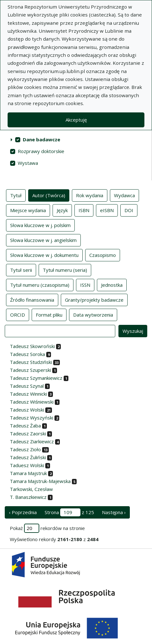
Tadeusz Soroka (27, 354)
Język (62, 210)
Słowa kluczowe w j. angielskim (43, 240)
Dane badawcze (41, 139)
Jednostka (112, 285)
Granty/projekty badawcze (94, 299)
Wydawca (124, 195)
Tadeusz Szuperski (30, 370)
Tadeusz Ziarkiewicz (32, 441)
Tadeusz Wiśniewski (32, 402)
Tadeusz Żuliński (28, 457)
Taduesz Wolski (27, 465)
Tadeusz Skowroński (32, 346)
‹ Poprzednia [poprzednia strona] (23, 512)
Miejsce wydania (28, 210)
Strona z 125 (69, 512)
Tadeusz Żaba (25, 426)
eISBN (107, 210)
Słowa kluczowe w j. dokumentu (44, 255)
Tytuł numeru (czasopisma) (40, 285)
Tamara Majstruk (28, 473)
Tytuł (16, 195)
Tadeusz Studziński (31, 362)
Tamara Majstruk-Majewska (40, 481)
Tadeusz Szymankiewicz (36, 378)
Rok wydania (90, 195)
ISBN (84, 210)
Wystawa (28, 163)
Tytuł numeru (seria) (65, 270)
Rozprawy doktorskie (41, 151)
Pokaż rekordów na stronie (47, 528)
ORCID (18, 314)
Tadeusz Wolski (27, 410)
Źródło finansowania (32, 299)
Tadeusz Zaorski (28, 433)
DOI (129, 210)
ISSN (85, 285)
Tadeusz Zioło (25, 449)
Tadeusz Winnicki (28, 394)
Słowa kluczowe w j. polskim (40, 225)
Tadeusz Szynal (27, 386)
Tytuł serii (21, 270)
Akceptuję (76, 120)
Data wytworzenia (93, 314)
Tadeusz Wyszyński (32, 418)
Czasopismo (103, 255)
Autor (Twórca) (49, 195)
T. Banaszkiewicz (28, 497)
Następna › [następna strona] (114, 512)
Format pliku (49, 314)
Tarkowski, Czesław (31, 489)
